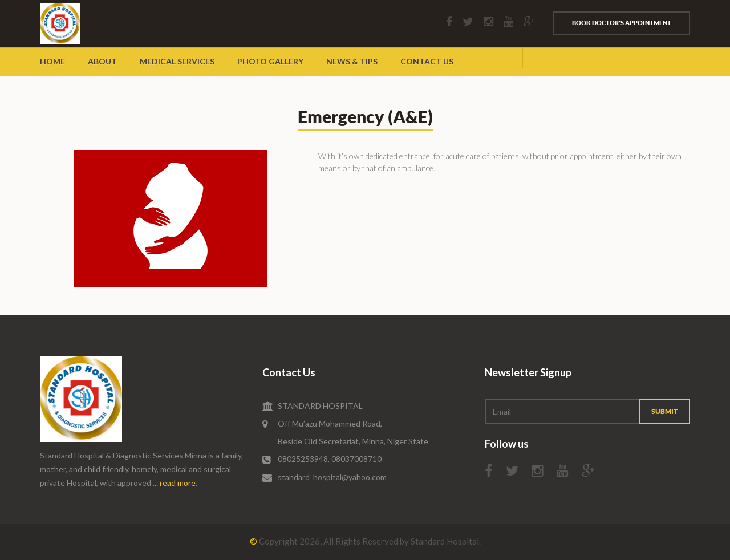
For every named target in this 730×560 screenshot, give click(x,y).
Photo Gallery (270, 61)
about (102, 61)
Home (52, 61)
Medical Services (177, 61)
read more (178, 483)
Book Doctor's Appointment (622, 23)
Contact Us (427, 61)
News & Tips (352, 61)
